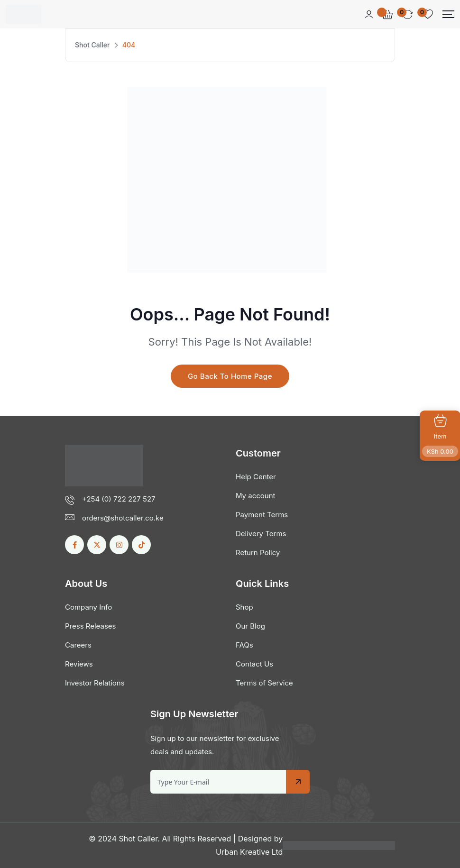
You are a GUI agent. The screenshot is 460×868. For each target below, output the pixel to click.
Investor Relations (95, 683)
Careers (78, 645)
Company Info (88, 607)
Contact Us (254, 664)
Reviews (79, 664)
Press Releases (90, 626)
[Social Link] (74, 545)
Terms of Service (264, 683)
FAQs (244, 645)
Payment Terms (262, 515)
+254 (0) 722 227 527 (119, 499)
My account (255, 496)
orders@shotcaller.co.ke (123, 518)
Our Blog (250, 626)
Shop (244, 607)
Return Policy (258, 553)
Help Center (256, 477)
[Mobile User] (369, 14)
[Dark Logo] (23, 14)
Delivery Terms (261, 534)
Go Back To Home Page (230, 376)
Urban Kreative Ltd (249, 852)
